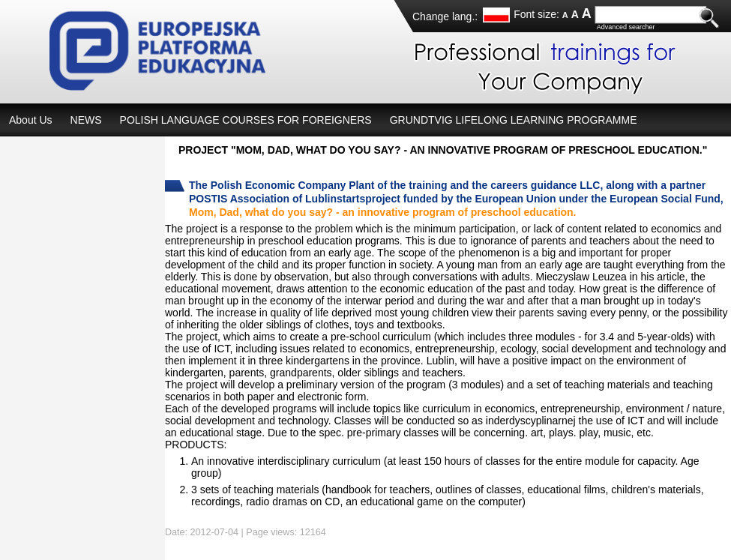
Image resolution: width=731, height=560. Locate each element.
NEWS (86, 120)
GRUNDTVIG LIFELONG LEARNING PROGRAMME (514, 120)
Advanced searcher (626, 27)
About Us (31, 120)
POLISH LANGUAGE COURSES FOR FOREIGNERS (246, 120)
